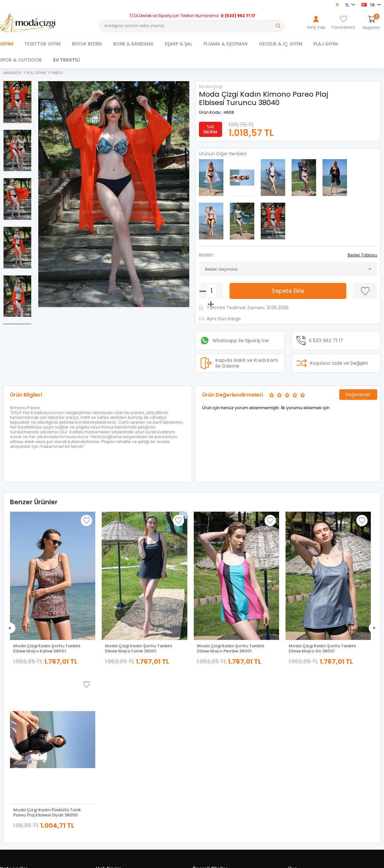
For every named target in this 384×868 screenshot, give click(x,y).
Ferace (6, 733)
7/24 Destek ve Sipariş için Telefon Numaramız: (192, 16)
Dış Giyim (9, 724)
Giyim (7, 44)
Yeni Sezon (10, 752)
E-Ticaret (173, 861)
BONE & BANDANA (133, 44)
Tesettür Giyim (14, 715)
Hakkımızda (299, 724)
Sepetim (104, 752)
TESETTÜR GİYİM (42, 44)
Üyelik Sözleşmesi (209, 724)
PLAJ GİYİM (326, 44)
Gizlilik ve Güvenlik (209, 752)
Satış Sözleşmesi (208, 733)
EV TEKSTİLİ (66, 60)
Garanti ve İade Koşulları (215, 743)
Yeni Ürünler (107, 724)
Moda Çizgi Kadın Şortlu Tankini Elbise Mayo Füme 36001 (138, 648)
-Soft (156, 861)
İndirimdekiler (109, 733)
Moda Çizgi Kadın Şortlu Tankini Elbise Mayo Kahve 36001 (47, 648)
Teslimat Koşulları (209, 715)
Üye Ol (294, 733)
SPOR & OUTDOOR (21, 60)
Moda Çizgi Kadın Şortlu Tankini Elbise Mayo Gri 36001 (322, 648)
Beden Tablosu (362, 255)
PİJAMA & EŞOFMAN (225, 44)
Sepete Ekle (288, 290)
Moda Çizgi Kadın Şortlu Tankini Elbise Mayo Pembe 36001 (230, 648)
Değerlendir (358, 394)
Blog (197, 761)
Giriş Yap (296, 715)
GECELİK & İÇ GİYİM (281, 44)
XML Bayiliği (203, 770)
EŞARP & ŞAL (178, 44)
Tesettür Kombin (16, 743)
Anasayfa (105, 715)
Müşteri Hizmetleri (112, 743)
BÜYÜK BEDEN (87, 44)
